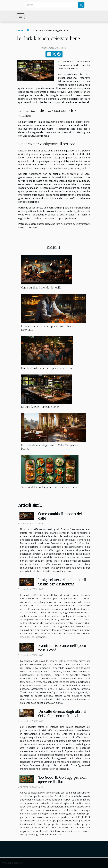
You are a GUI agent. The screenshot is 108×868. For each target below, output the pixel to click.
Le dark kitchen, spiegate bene (40, 407)
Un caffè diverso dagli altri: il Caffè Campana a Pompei (62, 714)
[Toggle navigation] (21, 16)
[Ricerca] (51, 5)
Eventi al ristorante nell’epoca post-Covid (47, 368)
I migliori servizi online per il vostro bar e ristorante (62, 582)
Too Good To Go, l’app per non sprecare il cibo (50, 487)
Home (20, 30)
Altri (29, 30)
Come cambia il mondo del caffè (41, 288)
